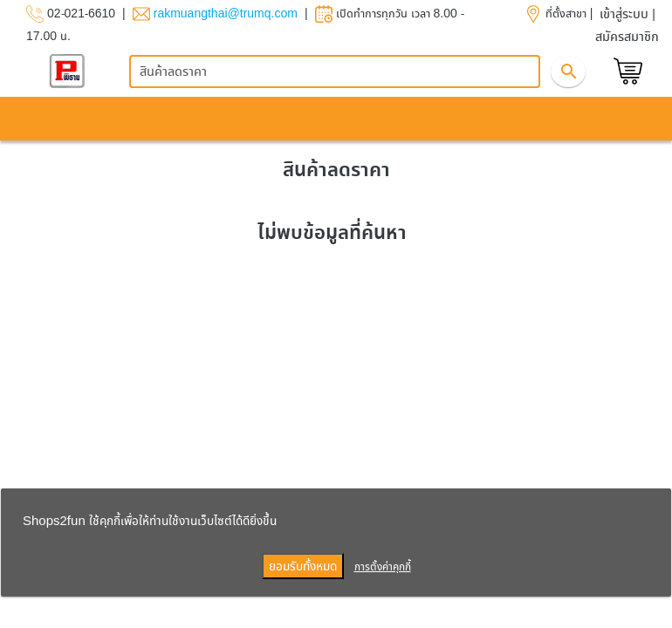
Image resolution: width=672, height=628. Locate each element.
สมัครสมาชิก (627, 36)
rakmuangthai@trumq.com (226, 13)
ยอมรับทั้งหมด (303, 566)
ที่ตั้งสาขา (566, 13)
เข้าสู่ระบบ (624, 14)
